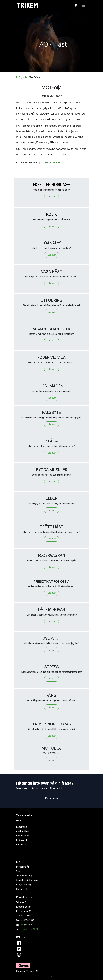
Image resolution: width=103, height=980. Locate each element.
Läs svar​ (52, 539)
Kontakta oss (52, 798)
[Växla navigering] (84, 5)
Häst (25, 77)
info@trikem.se (28, 925)
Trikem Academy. (51, 163)
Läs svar (52, 196)
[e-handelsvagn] (76, 5)
